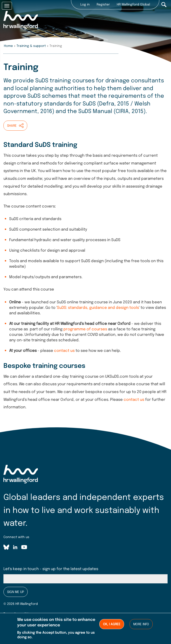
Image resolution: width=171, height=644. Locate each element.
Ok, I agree (112, 626)
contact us (64, 351)
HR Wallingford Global (133, 5)
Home (8, 46)
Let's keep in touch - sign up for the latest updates (51, 569)
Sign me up (16, 592)
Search (164, 5)
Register (103, 5)
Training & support (31, 46)
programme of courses (85, 329)
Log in (85, 5)
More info (141, 626)
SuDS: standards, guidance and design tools (98, 308)
